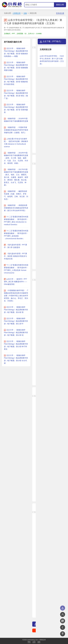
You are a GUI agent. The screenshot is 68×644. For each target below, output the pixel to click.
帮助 (29, 642)
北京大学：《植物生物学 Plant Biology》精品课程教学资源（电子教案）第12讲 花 (16, 332)
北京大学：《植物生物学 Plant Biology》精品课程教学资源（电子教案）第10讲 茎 (16, 310)
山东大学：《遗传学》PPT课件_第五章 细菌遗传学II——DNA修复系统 (15, 282)
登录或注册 (60, 13)
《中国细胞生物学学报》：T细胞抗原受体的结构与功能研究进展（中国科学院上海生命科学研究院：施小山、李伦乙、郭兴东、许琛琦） (16, 296)
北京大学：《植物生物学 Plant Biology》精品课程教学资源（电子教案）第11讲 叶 (16, 321)
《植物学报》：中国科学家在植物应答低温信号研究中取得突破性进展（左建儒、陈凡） (16, 130)
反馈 (34, 642)
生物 (25, 13)
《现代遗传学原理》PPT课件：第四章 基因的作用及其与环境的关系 (15, 256)
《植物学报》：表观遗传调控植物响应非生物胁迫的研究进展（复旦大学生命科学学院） (16, 208)
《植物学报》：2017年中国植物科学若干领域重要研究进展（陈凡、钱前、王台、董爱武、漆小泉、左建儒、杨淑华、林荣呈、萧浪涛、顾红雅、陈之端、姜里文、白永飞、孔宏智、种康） (16, 177)
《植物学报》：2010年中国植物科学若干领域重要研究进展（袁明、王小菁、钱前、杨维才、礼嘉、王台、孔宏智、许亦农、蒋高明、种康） (16, 158)
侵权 (39, 642)
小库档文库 (17, 13)
